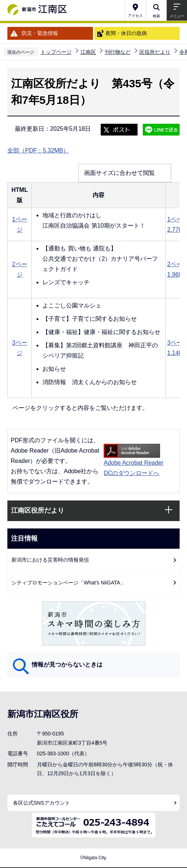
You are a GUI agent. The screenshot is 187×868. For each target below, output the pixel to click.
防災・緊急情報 (40, 33)
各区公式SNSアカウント (41, 803)
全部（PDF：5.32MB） (38, 150)
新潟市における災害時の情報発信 (50, 560)
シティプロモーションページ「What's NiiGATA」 (68, 583)
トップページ (56, 52)
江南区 (88, 52)
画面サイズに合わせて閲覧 (120, 173)
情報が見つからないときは (67, 665)
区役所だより (155, 52)
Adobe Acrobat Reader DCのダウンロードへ (134, 460)
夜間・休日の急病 (126, 33)
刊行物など (118, 52)
